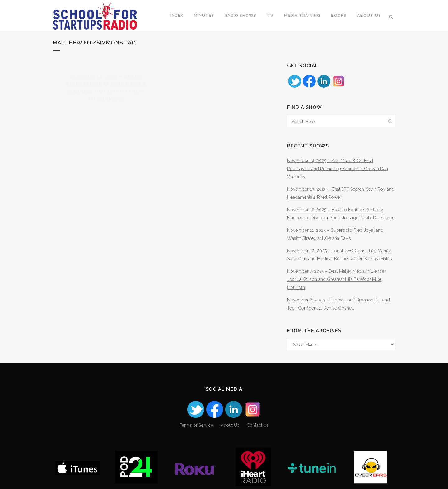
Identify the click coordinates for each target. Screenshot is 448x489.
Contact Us (258, 425)
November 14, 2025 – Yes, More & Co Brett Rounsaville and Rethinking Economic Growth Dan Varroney (338, 169)
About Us (230, 425)
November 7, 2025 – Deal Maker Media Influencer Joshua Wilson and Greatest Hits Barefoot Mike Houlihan (336, 279)
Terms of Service (196, 425)
